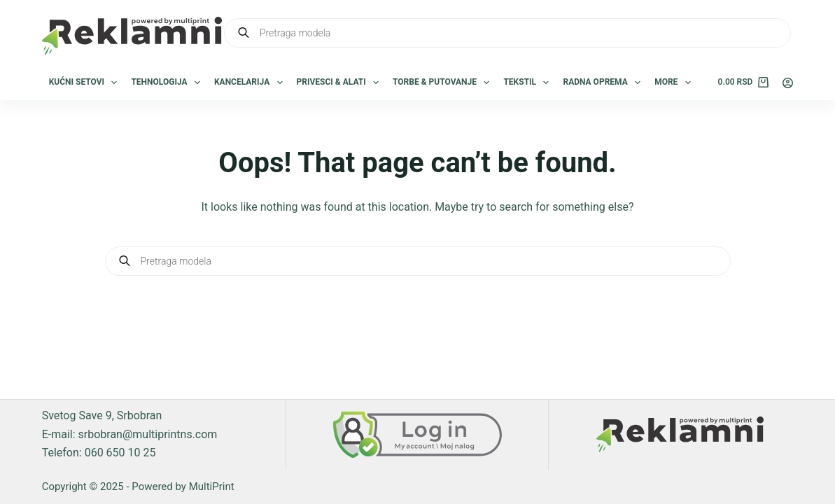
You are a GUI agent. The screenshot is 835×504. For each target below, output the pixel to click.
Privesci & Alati (341, 83)
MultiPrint (212, 486)
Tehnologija (168, 83)
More (675, 83)
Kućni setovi (86, 83)
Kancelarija (251, 83)
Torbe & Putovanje (444, 83)
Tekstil (529, 83)
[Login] (788, 83)
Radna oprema (604, 83)
